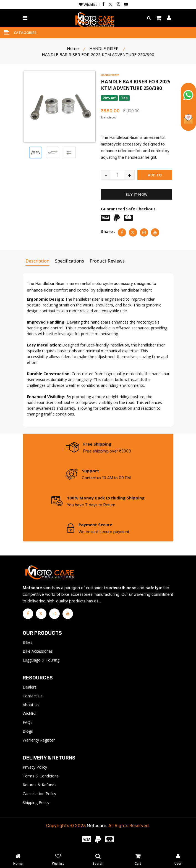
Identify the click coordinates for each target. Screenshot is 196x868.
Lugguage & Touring (41, 661)
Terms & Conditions (41, 777)
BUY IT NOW (136, 194)
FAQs (28, 723)
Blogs (28, 732)
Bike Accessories (38, 652)
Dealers (30, 688)
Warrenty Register (39, 741)
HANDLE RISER (110, 75)
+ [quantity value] (130, 175)
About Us (31, 706)
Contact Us (33, 697)
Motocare (96, 826)
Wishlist (88, 5)
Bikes (28, 643)
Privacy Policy (35, 768)
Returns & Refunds (40, 786)
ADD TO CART (155, 176)
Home (73, 48)
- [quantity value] (106, 175)
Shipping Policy (36, 803)
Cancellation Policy (39, 794)
